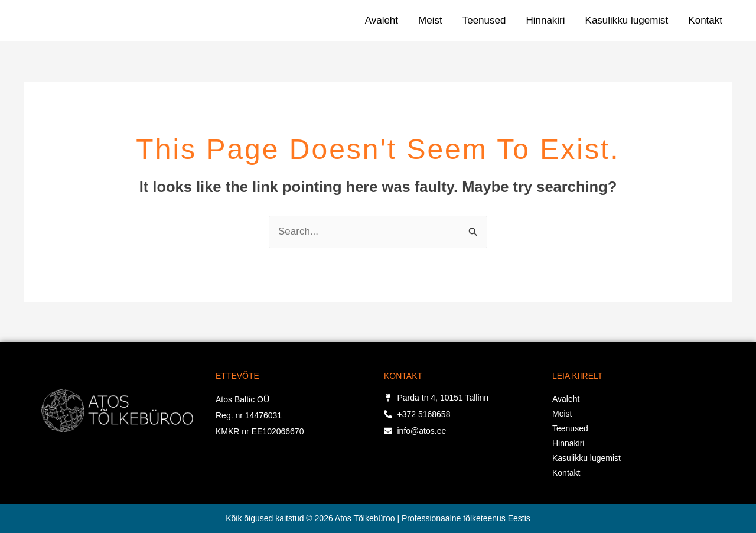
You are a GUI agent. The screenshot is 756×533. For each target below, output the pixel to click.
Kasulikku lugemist (627, 20)
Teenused (484, 20)
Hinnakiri (545, 20)
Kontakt (705, 20)
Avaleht (382, 20)
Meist (430, 20)
